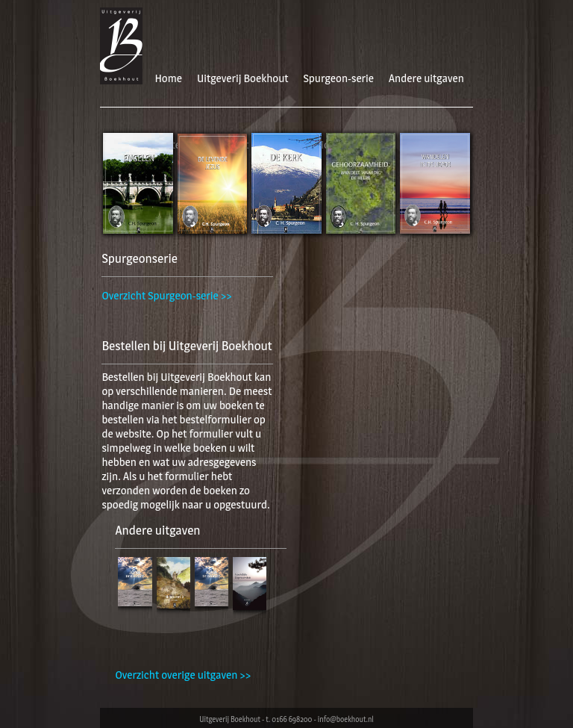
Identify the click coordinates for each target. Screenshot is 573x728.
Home (168, 78)
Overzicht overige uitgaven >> (183, 675)
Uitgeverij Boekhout (243, 78)
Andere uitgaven (426, 78)
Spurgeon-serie (339, 78)
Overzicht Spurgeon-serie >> (166, 295)
